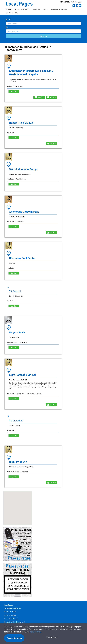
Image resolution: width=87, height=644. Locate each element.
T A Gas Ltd (15, 291)
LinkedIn (80, 6)
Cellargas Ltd (16, 421)
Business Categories (59, 9)
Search (8, 9)
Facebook (77, 6)
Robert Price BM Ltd (21, 123)
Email (40, 97)
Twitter (74, 6)
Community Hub (12, 13)
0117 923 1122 (76, 2)
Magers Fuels (17, 332)
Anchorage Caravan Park (24, 212)
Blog (45, 9)
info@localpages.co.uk (17, 622)
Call (15, 91)
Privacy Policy (35, 632)
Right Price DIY (18, 462)
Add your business (22, 9)
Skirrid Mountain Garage (24, 169)
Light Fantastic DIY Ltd (23, 375)
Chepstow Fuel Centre (22, 258)
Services (36, 9)
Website (53, 97)
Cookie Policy (52, 637)
